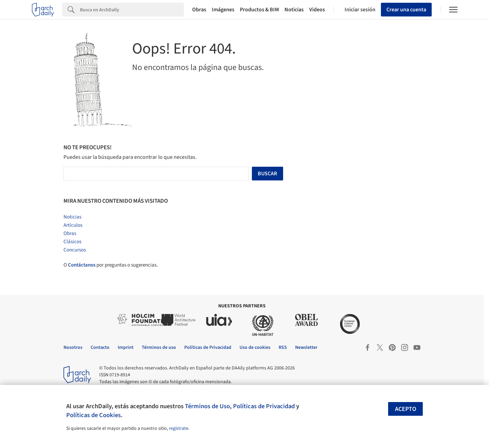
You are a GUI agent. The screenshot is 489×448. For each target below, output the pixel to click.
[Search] (132, 10)
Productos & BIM (259, 10)
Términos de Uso (207, 406)
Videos (317, 10)
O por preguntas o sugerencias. (111, 265)
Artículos (73, 225)
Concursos (75, 250)
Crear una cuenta (406, 10)
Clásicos (72, 242)
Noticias (294, 10)
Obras (199, 10)
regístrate (179, 428)
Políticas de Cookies (94, 415)
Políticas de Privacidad (264, 406)
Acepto (406, 409)
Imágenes (223, 10)
